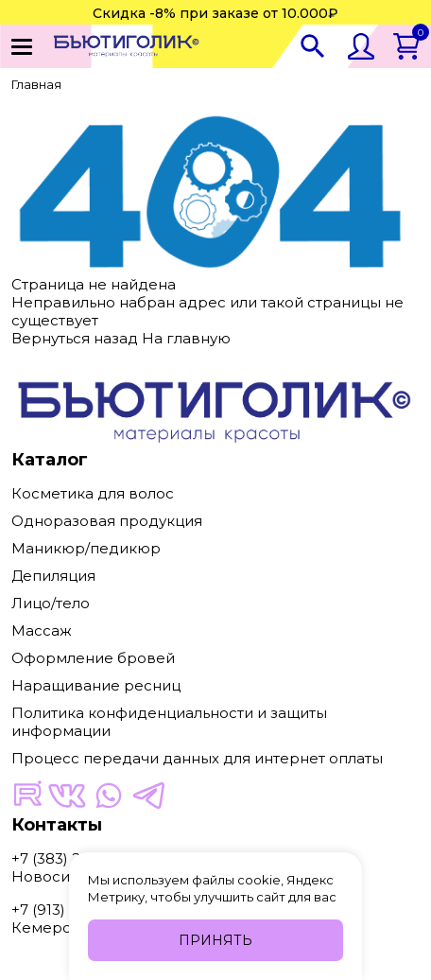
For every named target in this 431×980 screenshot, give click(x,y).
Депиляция (53, 576)
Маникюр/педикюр (86, 548)
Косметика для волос (93, 493)
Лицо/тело (51, 603)
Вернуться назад (75, 338)
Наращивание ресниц (96, 685)
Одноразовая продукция (107, 521)
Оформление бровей (93, 658)
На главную (186, 338)
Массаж (42, 630)
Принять (215, 940)
